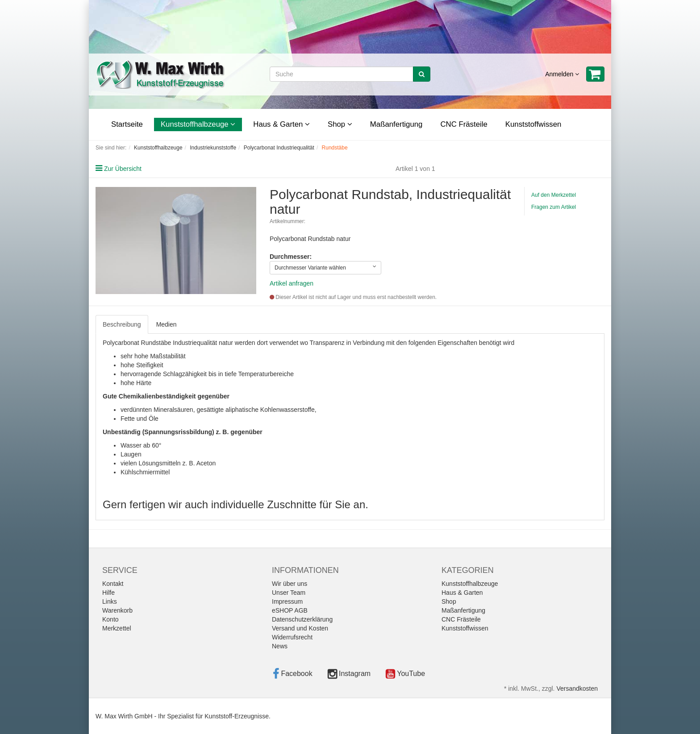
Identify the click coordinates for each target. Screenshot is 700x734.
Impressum (287, 601)
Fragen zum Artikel (554, 207)
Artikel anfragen (292, 283)
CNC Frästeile (464, 124)
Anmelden (562, 74)
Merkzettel (117, 628)
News (280, 646)
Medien (167, 324)
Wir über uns (290, 584)
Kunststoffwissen (533, 124)
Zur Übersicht (123, 169)
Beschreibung (122, 324)
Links (110, 601)
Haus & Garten (281, 124)
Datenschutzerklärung (302, 619)
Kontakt (113, 584)
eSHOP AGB (290, 610)
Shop (340, 124)
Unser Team (289, 593)
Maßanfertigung (396, 124)
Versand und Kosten (300, 628)
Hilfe (108, 593)
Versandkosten (577, 688)
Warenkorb (117, 610)
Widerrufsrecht (292, 637)
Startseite (127, 124)
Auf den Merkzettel (554, 195)
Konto (110, 619)
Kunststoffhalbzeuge (198, 124)
